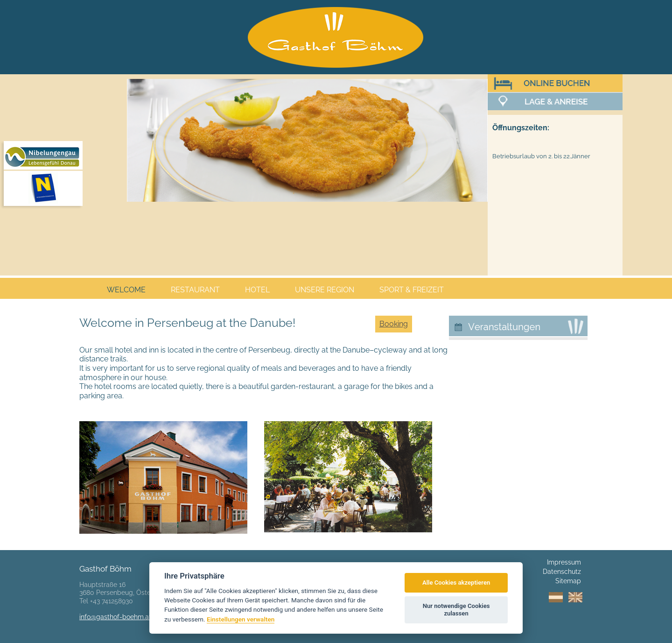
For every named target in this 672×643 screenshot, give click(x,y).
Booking (394, 324)
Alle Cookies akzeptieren (456, 583)
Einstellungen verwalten (241, 619)
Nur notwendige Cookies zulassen (456, 610)
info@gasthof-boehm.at (115, 617)
